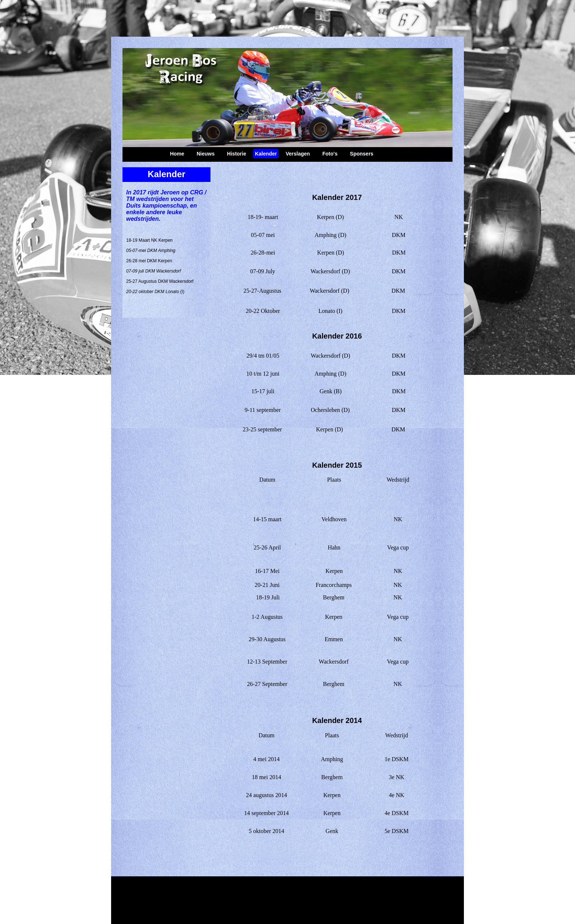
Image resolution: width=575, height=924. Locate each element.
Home (177, 154)
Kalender (266, 154)
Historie (237, 154)
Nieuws (206, 154)
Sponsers (362, 154)
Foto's (330, 154)
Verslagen (298, 154)
